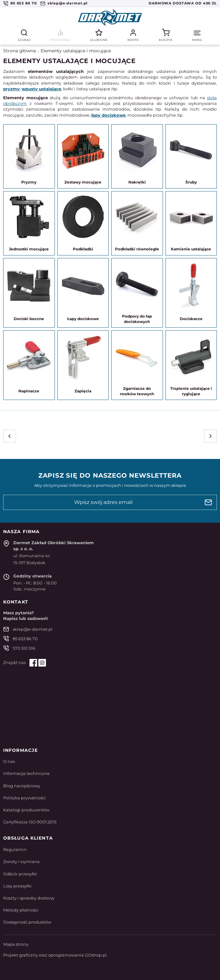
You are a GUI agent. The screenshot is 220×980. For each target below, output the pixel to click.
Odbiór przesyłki (20, 874)
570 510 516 (24, 648)
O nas (9, 761)
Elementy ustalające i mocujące (76, 51)
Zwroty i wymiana (21, 861)
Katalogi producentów (26, 810)
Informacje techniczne (26, 773)
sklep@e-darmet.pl (68, 3)
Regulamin (15, 849)
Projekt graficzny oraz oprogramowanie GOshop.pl (55, 955)
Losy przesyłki (17, 886)
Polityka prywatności (25, 798)
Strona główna (19, 51)
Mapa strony (16, 944)
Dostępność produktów (27, 922)
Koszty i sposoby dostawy (29, 898)
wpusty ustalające (41, 89)
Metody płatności (21, 910)
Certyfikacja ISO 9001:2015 (30, 822)
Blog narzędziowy (22, 786)
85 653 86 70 (24, 3)
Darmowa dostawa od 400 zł (183, 3)
